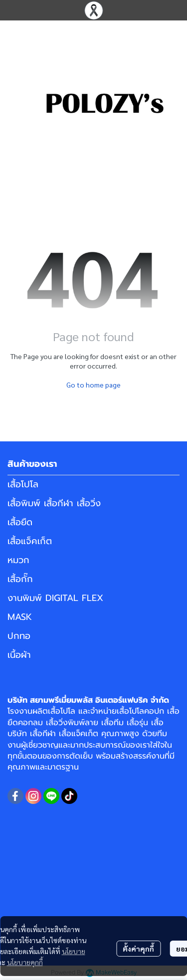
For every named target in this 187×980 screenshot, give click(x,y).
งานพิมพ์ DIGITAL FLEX (55, 598)
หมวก (18, 560)
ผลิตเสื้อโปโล (54, 711)
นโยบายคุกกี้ (25, 962)
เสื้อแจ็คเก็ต (30, 541)
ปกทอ (19, 636)
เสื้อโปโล (23, 484)
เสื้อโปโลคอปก (140, 711)
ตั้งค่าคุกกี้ (138, 949)
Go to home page (93, 385)
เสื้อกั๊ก (20, 579)
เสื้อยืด (20, 522)
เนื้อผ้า (19, 655)
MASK (20, 617)
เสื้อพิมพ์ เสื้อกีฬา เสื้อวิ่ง (54, 503)
